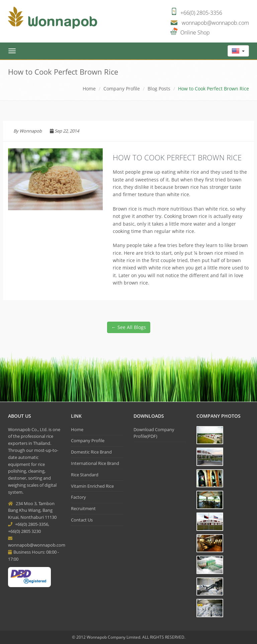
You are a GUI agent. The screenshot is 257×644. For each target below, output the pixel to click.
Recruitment (83, 508)
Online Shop (195, 32)
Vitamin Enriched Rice (92, 486)
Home (89, 89)
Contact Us (82, 520)
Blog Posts (159, 89)
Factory (78, 497)
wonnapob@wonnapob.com (215, 23)
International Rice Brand (95, 463)
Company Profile (88, 440)
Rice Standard (85, 475)
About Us (20, 416)
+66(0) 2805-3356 (201, 13)
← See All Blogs (129, 327)
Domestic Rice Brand (91, 452)
